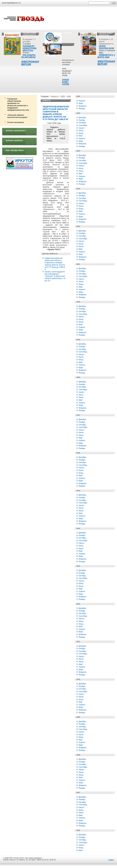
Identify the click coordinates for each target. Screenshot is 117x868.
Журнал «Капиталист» (16, 131)
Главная (45, 96)
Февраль (83, 106)
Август (82, 128)
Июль (81, 130)
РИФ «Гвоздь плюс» (15, 150)
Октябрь (82, 123)
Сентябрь (83, 125)
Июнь (81, 133)
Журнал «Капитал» (14, 141)
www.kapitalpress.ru (11, 3)
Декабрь (82, 117)
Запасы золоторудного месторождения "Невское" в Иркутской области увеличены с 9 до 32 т (55, 276)
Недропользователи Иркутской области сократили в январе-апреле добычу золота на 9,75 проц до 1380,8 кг (55, 264)
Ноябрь (82, 120)
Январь (82, 108)
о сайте (111, 860)
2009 (63, 96)
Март (81, 103)
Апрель (82, 101)
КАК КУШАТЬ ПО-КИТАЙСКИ (28, 56)
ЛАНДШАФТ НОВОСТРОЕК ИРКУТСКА (30, 48)
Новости (55, 96)
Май (69, 96)
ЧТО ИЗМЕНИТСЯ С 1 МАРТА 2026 (106, 55)
